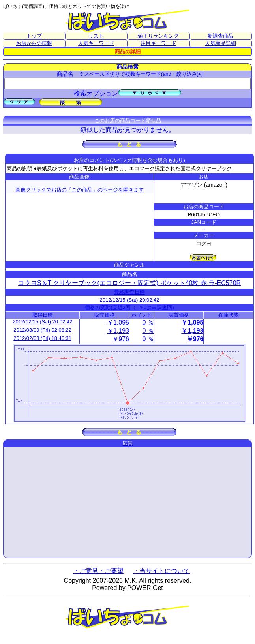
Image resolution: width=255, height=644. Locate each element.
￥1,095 (118, 322)
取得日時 (43, 315)
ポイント (142, 315)
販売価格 (105, 315)
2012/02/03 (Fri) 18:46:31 (42, 338)
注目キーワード (158, 43)
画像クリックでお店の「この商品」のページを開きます (80, 190)
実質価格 (179, 315)
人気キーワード (96, 43)
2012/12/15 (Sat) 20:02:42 (129, 300)
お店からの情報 (34, 43)
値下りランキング (158, 36)
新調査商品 (220, 36)
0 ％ (148, 322)
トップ (34, 36)
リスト (96, 36)
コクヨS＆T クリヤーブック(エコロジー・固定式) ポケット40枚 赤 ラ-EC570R (129, 283)
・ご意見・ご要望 (98, 571)
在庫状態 (229, 315)
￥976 (121, 339)
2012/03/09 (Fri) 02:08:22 (42, 330)
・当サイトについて (161, 571)
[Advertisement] (127, 502)
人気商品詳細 (221, 43)
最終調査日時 (129, 292)
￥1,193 (118, 331)
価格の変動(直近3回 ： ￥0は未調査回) (129, 307)
